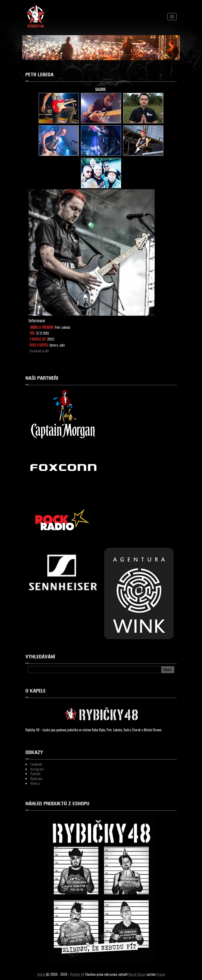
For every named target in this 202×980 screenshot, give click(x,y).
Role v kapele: (39, 345)
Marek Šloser (137, 974)
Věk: (32, 333)
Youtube (35, 774)
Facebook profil (39, 351)
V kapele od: (38, 339)
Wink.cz (35, 783)
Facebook (36, 764)
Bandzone (36, 779)
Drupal (161, 974)
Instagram (37, 769)
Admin (41, 974)
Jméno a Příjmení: (42, 327)
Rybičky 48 (77, 974)
